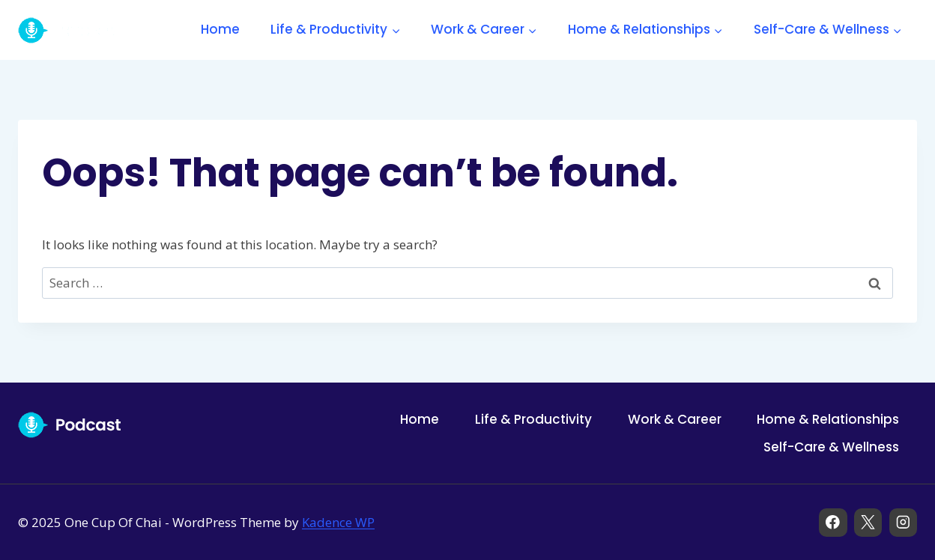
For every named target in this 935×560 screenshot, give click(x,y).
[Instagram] (903, 522)
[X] (868, 522)
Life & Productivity (533, 419)
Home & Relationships (828, 419)
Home (220, 29)
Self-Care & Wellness (831, 447)
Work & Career (675, 419)
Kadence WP (338, 522)
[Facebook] (833, 522)
